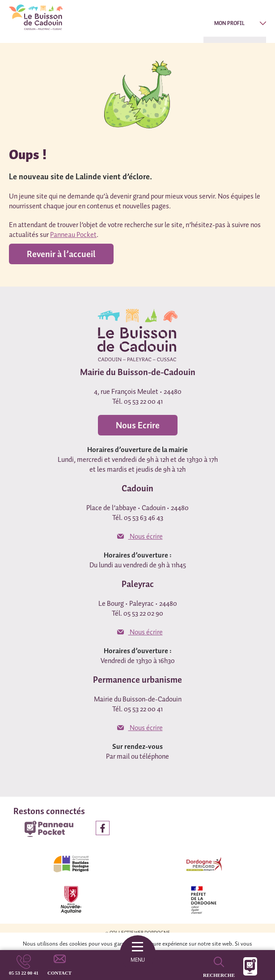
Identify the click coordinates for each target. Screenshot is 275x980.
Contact (59, 973)
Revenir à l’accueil (61, 254)
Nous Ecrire (138, 425)
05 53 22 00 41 (24, 973)
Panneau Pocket (73, 234)
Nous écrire (140, 536)
